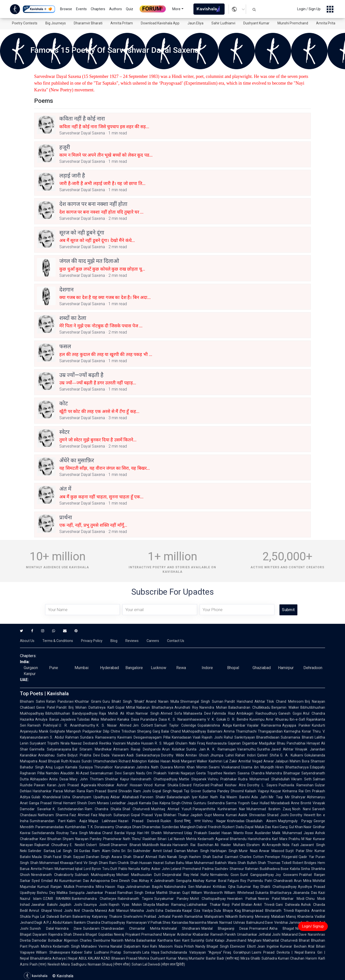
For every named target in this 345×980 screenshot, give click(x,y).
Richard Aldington (133, 761)
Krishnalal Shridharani (181, 928)
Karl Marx (280, 839)
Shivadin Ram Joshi (135, 791)
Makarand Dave (294, 934)
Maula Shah (42, 857)
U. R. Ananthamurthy (77, 725)
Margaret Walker (194, 761)
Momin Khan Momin (191, 767)
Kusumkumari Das (74, 881)
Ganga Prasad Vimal (45, 803)
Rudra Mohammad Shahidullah (264, 779)
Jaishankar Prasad (101, 893)
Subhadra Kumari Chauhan (283, 958)
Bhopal (233, 668)
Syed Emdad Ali (45, 881)
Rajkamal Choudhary (51, 845)
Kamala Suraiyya (79, 767)
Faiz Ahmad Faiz (84, 815)
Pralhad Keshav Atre (228, 785)
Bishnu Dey (46, 893)
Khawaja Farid (71, 863)
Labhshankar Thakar (204, 905)
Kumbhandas (76, 827)
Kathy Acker (151, 869)
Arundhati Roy (186, 707)
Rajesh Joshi (212, 737)
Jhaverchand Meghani (244, 940)
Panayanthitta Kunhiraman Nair (219, 809)
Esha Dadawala (168, 911)
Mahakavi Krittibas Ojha (216, 887)
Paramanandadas (50, 827)
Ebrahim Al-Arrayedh (264, 845)
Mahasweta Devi (197, 713)
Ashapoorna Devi (104, 881)
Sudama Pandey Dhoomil (223, 791)
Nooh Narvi (302, 809)
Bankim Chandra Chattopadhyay (99, 922)
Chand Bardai (113, 833)
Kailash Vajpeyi (257, 791)
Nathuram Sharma (53, 815)
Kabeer (77, 952)
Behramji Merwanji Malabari (262, 917)
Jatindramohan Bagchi (144, 887)
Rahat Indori (246, 755)
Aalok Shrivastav (252, 815)
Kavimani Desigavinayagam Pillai (144, 737)
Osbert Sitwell (98, 845)
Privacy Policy (92, 641)
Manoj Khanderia (300, 917)
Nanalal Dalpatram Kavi (130, 946)
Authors (116, 9)
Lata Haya (151, 952)
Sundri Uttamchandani (99, 761)
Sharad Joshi (278, 815)
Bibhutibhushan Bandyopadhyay (72, 713)
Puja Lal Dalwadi (45, 917)
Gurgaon (31, 668)
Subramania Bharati (297, 737)
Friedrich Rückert (221, 827)
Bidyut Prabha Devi (84, 755)
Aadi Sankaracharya (143, 755)
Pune (54, 668)
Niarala (166, 845)
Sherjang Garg (149, 731)
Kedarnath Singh (66, 946)
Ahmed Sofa (171, 713)
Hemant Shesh (75, 803)
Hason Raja (115, 887)
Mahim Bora (300, 761)
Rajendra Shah (60, 934)
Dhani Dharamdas (146, 827)
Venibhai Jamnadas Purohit (296, 922)
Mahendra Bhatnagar (283, 773)
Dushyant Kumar (256, 23)
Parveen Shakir (153, 797)
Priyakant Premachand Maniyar (150, 934)
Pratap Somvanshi (126, 952)
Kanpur (30, 674)
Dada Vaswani (113, 755)
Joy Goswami (287, 875)
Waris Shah (237, 863)
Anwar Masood (272, 851)
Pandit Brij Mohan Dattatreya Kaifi (85, 707)
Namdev (52, 773)
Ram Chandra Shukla (103, 809)
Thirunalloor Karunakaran (114, 767)
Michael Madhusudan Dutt (138, 875)
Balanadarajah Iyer (182, 797)
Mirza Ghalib (250, 958)
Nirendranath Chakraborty (52, 875)
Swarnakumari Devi (106, 773)
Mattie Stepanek (193, 779)
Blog (114, 641)
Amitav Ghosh (197, 755)
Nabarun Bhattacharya (155, 707)
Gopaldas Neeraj (111, 934)
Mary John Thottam (87, 779)
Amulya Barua (47, 719)
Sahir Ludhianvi (223, 23)
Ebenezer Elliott (243, 946)
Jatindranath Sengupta (173, 881)
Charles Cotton (252, 857)
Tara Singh (79, 833)
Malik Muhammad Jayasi (293, 833)
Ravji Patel (231, 905)
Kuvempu (257, 719)
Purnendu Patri (260, 881)
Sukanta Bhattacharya (273, 893)
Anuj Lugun (55, 767)
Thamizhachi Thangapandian (259, 731)
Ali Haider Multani (230, 845)
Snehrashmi (133, 917)
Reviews (132, 641)
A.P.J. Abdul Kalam (58, 922)
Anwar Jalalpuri (276, 761)
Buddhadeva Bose (274, 869)
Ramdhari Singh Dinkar (136, 893)
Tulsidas (83, 719)
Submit (288, 610)
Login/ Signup (313, 926)
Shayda (149, 905)
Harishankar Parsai (48, 791)
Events (81, 9)
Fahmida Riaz (224, 713)
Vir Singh (91, 863)
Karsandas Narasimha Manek (195, 922)
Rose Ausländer (258, 833)
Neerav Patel (269, 899)
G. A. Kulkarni (292, 755)
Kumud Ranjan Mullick (56, 887)
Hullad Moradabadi (275, 803)
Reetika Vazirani (112, 743)
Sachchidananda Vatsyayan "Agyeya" (191, 952)
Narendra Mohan (213, 707)
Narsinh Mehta (123, 940)
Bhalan (247, 905)
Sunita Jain (196, 749)
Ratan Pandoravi (60, 701)
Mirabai (95, 833)
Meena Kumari (225, 815)
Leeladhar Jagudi (124, 803)
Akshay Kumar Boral (210, 881)
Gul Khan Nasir (300, 827)
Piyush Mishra (40, 946)
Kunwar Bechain (293, 946)
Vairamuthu (246, 749)
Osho (116, 851)
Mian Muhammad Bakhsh (206, 863)
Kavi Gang (280, 827)
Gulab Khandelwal (46, 797)
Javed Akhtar (282, 749)
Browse (66, 9)
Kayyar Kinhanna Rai (287, 791)
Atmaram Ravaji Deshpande (137, 749)
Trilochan (129, 731)
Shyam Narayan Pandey (82, 839)
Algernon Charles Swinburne (87, 940)
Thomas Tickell (279, 863)
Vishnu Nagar (214, 821)
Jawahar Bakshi (44, 905)
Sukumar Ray (248, 887)
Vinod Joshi (63, 911)
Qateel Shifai (268, 755)
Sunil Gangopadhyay (257, 875)
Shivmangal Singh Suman (202, 701)
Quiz (129, 9)
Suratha (263, 749)
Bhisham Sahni (32, 701)
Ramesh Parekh (223, 934)
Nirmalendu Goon (224, 875)
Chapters (98, 9)
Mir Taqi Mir (279, 797)
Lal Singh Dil (67, 851)
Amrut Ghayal (40, 911)
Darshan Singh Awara (104, 857)
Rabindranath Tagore (135, 899)
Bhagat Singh (218, 946)
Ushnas (239, 922)
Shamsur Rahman (244, 869)
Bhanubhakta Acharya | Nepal (54, 958)
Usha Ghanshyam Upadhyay (86, 797)
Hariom (311, 958)
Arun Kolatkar (174, 749)
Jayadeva (68, 719)
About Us (27, 641)
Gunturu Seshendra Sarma (215, 803)
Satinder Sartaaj (42, 851)
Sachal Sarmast (225, 857)
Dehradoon (313, 668)
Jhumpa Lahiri (222, 755)
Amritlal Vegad (250, 761)
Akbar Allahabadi (125, 797)
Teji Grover (192, 791)
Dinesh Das (128, 881)
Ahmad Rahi (156, 857)
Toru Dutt (110, 869)
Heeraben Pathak (242, 899)
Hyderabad (109, 668)
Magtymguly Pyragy (295, 821)
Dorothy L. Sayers (262, 785)
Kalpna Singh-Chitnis (176, 803)
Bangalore (134, 668)
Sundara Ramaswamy (98, 737)
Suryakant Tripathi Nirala (50, 743)
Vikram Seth (301, 779)
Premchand (192, 869)
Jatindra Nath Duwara (154, 767)
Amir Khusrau (277, 719)
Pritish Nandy (195, 946)
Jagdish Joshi (70, 905)
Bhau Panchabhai (291, 743)
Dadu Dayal (245, 827)
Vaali (197, 737)
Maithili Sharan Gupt (173, 893)
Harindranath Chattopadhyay (154, 779)
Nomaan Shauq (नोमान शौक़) (109, 964)
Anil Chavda (84, 911)
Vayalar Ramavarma (264, 725)
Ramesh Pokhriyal (43, 725)
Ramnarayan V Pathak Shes (148, 922)
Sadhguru (79, 964)
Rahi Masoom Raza (166, 946)
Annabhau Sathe (52, 755)
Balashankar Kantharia (155, 940)
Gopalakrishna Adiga (215, 725)
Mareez (101, 911)
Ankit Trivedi (264, 905)
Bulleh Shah (257, 863)
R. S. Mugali (164, 743)
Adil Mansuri (119, 911)
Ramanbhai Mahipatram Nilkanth (211, 917)
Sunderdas (170, 827)
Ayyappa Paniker (296, 725)
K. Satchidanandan (68, 809)
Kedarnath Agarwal (213, 839)
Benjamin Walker (285, 707)
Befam (66, 917)
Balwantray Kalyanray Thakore (97, 917)
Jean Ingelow (268, 946)
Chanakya (123, 827)
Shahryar (298, 797)
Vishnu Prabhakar (222, 779)
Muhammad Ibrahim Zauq (269, 809)
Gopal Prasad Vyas (147, 815)
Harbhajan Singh (224, 851)
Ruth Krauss (71, 761)
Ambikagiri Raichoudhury (257, 713)
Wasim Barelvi (238, 797)
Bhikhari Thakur (176, 815)
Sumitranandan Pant (48, 821)
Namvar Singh (147, 713)
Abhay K (146, 881)
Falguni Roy (237, 881)
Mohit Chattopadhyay (208, 899)
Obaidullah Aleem (261, 821)
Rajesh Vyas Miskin (125, 905)
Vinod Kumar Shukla (161, 785)
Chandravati (283, 881)
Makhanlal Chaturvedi (280, 940)
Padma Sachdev (215, 869)
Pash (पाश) (38, 964)
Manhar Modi (293, 899)
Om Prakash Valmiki (163, 773)
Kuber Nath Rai (212, 797)
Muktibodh (151, 845)
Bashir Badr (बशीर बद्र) (223, 958)
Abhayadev (39, 779)
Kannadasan (182, 737)
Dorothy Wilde (173, 755)
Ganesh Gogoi (290, 713)
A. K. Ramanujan (221, 749)
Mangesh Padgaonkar (84, 731)
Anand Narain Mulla (162, 701)
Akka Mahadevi (104, 719)
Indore (207, 668)
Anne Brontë (301, 803)
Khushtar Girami (88, 701)
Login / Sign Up (309, 9)
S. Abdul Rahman (64, 737)
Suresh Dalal (42, 928)
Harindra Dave (68, 928)
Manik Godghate (52, 731)
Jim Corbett (143, 725)
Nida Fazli (291, 845)
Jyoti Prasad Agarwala (77, 785)
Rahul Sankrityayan (240, 737)
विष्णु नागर (192, 821)
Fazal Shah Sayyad (69, 857)
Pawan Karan (45, 785)
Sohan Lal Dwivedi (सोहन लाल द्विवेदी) (158, 964)
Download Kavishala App (160, 23)
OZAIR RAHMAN (57, 899)
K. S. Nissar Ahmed (114, 725)
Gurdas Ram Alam (95, 851)
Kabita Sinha (300, 869)
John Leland (172, 869)
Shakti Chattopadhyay (278, 887)
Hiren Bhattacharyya (292, 767)
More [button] (176, 9)
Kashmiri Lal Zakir (223, 761)
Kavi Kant (182, 940)
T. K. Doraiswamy (101, 827)
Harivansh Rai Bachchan (193, 845)
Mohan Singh (198, 851)
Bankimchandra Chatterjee (94, 899)
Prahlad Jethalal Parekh (164, 917)
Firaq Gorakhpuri (237, 952)
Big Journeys (56, 23)
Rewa (181, 668)
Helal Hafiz (200, 875)
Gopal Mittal (125, 707)
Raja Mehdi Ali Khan (117, 713)
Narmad (226, 922)
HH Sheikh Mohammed (164, 833)
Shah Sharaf (134, 857)
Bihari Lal (165, 839)
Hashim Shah (200, 857)
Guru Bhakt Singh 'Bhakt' (124, 701)
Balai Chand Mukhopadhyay (184, 731)
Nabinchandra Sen (179, 887)
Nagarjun (188, 773)
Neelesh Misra (59, 964)
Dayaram (40, 934)
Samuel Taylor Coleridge (175, 725)
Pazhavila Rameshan (296, 785)
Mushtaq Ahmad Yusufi (171, 809)
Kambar (239, 725)
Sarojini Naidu (134, 773)
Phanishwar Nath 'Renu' (122, 839)
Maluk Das (263, 827)
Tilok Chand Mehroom (285, 701)
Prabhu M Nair (300, 839)
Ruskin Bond (172, 821)
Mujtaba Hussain (140, 743)
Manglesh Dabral (193, 827)
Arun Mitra (303, 881)
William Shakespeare (53, 952)
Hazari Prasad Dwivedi (139, 821)
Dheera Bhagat (85, 934)
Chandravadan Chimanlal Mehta (131, 928)
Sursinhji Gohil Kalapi (208, 940)
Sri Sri (127, 851)
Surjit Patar (295, 851)
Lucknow (159, 668)
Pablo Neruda (129, 869)
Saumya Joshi (95, 905)
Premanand (259, 928)
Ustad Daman (174, 851)
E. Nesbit (77, 845)
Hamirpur (286, 668)
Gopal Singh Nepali (167, 791)
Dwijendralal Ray (176, 875)
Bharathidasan (268, 737)
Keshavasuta (216, 743)
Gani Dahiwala (288, 905)
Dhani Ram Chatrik (114, 863)
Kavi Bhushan (50, 839)
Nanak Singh (177, 857)
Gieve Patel (46, 707)
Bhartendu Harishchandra (250, 839)
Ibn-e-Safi (297, 719)
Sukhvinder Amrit (147, 851)
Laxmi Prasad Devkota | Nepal (278, 952)
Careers (153, 641)
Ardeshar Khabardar (193, 934)
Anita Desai (59, 779)
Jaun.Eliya (195, 23)
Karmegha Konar (297, 731)
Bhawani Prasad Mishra (130, 958)
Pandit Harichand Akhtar (245, 701)
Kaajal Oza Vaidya (198, 911)
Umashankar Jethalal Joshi (259, 934)
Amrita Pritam (122, 23)
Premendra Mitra (90, 887)
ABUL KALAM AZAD (94, 958)
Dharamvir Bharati (88, 23)
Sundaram (91, 928)
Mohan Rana (75, 791)
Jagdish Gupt (201, 815)
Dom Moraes (99, 803)
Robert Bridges (304, 863)
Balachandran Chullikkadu (249, 707)
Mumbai (82, 668)
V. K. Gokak (217, 719)
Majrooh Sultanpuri (114, 815)
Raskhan (149, 839)
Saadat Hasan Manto (226, 833)
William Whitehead (239, 893)
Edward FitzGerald (195, 785)
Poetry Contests (25, 23)
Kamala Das (149, 803)
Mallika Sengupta (71, 893)
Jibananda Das (305, 893)
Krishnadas (236, 821)
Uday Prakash (196, 833)
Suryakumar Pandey (172, 899)
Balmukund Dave (260, 922)
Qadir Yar (306, 857)
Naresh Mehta (185, 839)
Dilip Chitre (112, 731)
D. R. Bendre (238, 719)
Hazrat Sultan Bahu (169, 863)
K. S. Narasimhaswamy (187, 719)
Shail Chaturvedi (136, 809)
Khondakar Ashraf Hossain (120, 785)
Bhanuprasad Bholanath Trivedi (268, 911)
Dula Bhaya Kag (227, 911)
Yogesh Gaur (248, 803)
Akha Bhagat (282, 928)
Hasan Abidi (170, 761)
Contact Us (176, 641)
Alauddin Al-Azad (75, 773)
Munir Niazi (248, 851)
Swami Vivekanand (224, 767)
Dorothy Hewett (303, 815)
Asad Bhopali (49, 761)
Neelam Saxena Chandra (244, 773)
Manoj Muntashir (191, 958)
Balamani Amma (221, 731)
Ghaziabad (262, 668)
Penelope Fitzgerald (281, 857)
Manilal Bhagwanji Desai (225, 928)
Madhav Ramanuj (171, 905)
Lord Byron (92, 869)
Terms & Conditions (58, 641)
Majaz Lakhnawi (103, 821)
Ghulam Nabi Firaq (190, 743)
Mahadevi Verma (95, 946)
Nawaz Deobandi (84, 743)
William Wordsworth (207, 893)
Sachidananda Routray (50, 833)
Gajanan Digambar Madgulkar (252, 743)
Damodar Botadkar (47, 940)
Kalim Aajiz (77, 821)
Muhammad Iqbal (69, 869)
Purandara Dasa (154, 719)
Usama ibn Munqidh (258, 767)
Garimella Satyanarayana (50, 749)
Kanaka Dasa (128, 719)
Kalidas (154, 761)
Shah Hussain (141, 863)
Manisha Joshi (142, 911)
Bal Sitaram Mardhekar (92, 749)
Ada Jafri (259, 797)
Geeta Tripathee (209, 773)
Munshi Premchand (293, 23)
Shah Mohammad (44, 863)
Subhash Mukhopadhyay (95, 875)
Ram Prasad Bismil (102, 791)
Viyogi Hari (135, 833)
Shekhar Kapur (117, 779)
